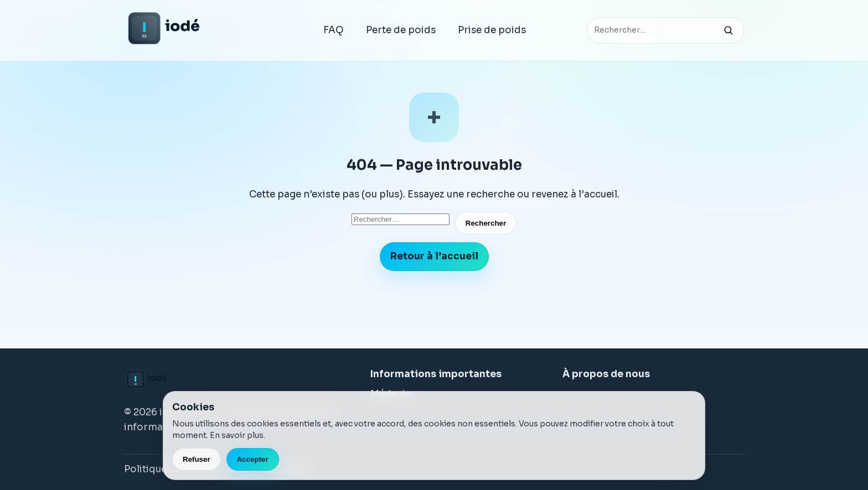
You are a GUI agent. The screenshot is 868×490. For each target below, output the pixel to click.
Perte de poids (401, 30)
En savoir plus (237, 435)
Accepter (253, 459)
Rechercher (486, 223)
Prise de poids (492, 30)
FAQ (334, 30)
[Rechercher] (728, 30)
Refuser (197, 459)
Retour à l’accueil (434, 256)
